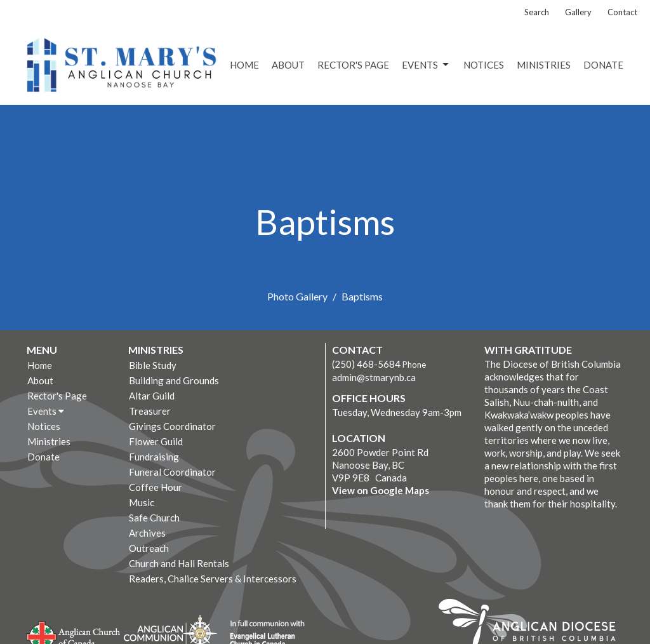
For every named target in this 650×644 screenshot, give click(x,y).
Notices (484, 65)
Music (142, 502)
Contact (622, 12)
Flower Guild (156, 441)
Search (537, 12)
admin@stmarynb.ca (374, 377)
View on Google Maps (381, 490)
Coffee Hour (156, 487)
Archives (147, 533)
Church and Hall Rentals (179, 563)
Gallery (578, 12)
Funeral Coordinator (172, 472)
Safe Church (154, 518)
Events (426, 65)
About (288, 65)
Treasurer (150, 411)
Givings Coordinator (172, 426)
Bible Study (153, 365)
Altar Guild (152, 396)
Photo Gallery (297, 296)
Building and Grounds (174, 380)
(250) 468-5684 (366, 364)
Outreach (149, 548)
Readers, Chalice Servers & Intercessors (213, 579)
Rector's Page (353, 65)
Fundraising (154, 457)
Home (244, 65)
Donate (603, 65)
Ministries (544, 65)
